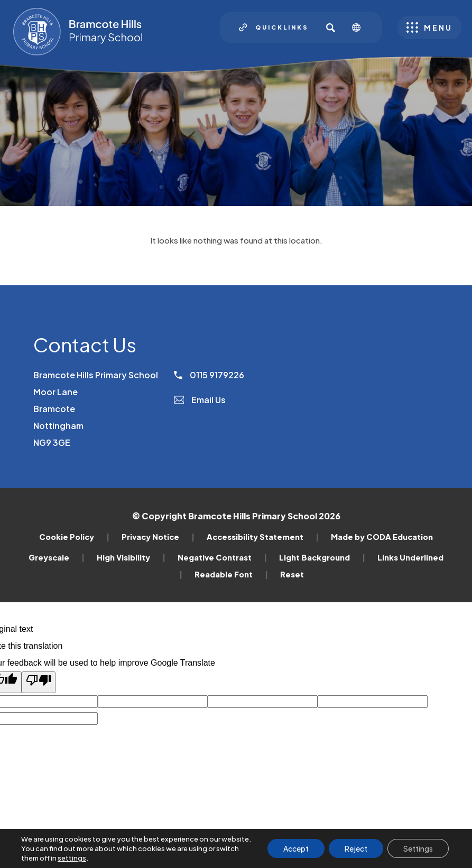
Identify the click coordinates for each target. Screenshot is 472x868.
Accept (296, 848)
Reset (292, 574)
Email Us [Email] (200, 400)
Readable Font (231, 574)
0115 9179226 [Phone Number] (209, 375)
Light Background (322, 557)
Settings (418, 848)
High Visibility (131, 557)
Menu (438, 27)
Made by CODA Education (382, 537)
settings (72, 858)
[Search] (330, 27)
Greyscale (57, 557)
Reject (356, 848)
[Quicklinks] (274, 27)
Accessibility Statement (263, 537)
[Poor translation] (39, 682)
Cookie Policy (74, 537)
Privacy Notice (158, 537)
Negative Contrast (222, 557)
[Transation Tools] (360, 27)
